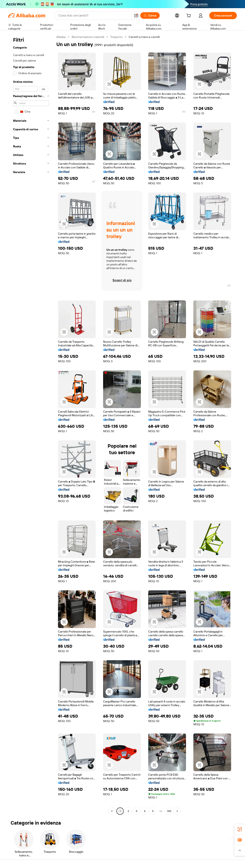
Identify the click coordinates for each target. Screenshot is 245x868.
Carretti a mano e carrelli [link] (144, 37)
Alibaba (61, 37)
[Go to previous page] (112, 811)
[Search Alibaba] (94, 15)
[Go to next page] (177, 811)
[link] (240, 829)
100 (169, 811)
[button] (136, 15)
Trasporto (116, 37)
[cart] (189, 16)
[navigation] (31, 425)
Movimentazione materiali (88, 37)
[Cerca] (150, 15)
